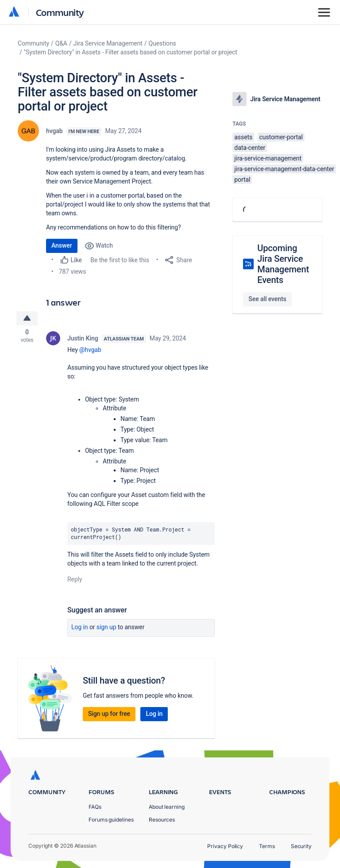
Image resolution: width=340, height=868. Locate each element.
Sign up (106, 628)
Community (60, 12)
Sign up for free (109, 715)
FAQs (95, 807)
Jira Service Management (108, 43)
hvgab (54, 131)
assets (243, 137)
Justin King (83, 340)
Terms (267, 846)
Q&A (61, 43)
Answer (62, 245)
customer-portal (281, 137)
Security (301, 846)
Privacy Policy (225, 846)
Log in (80, 628)
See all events (267, 299)
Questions (162, 43)
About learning (167, 807)
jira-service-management (268, 158)
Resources (162, 820)
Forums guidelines (111, 820)
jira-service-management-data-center (284, 169)
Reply (75, 580)
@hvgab (90, 351)
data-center (250, 148)
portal (242, 180)
